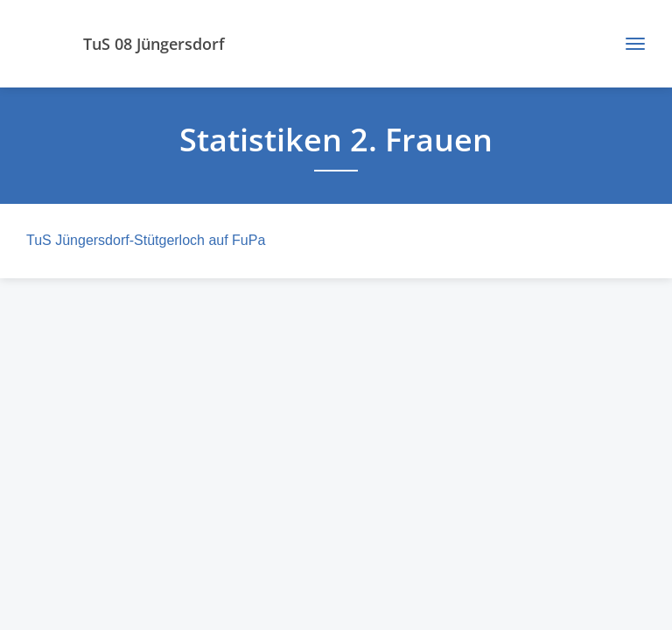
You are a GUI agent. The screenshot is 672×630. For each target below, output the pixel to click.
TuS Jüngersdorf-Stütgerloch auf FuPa (146, 240)
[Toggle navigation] (629, 44)
